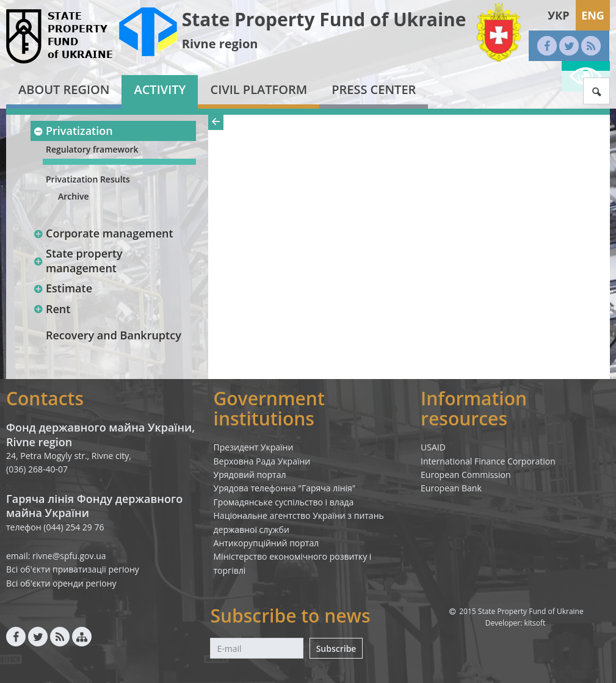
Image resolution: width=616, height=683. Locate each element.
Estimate (63, 288)
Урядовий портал (250, 475)
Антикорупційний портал (266, 543)
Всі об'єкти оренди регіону (61, 583)
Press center (374, 89)
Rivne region (220, 44)
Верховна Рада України (262, 461)
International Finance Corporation (488, 461)
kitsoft (534, 623)
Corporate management (103, 233)
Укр (558, 15)
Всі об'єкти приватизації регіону (73, 569)
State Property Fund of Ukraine (324, 19)
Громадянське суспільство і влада (284, 502)
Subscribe (336, 649)
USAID (433, 447)
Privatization (73, 131)
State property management (78, 260)
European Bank (451, 488)
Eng (593, 15)
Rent (52, 309)
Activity (160, 89)
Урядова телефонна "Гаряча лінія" (285, 488)
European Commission (466, 475)
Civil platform (259, 89)
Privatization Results (88, 179)
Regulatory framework (92, 149)
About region (64, 89)
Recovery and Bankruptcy (114, 335)
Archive (74, 196)
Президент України (254, 447)
